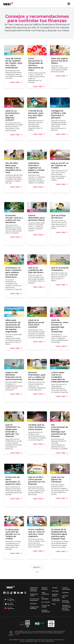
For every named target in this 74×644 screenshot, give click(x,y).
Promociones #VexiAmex (35, 600)
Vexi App (55, 591)
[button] (69, 4)
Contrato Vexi (65, 597)
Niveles (55, 588)
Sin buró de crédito (46, 606)
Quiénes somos (55, 595)
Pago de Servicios (45, 589)
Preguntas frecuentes (56, 600)
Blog (54, 604)
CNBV (17, 634)
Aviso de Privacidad (66, 601)
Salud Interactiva (45, 593)
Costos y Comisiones (66, 589)
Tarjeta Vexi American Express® (34, 589)
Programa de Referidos (34, 608)
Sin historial (46, 602)
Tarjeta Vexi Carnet (34, 595)
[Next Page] (37, 567)
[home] (7, 4)
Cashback (33, 604)
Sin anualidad (45, 598)
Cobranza (65, 593)
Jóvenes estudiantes (46, 611)
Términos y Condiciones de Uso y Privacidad (66, 608)
